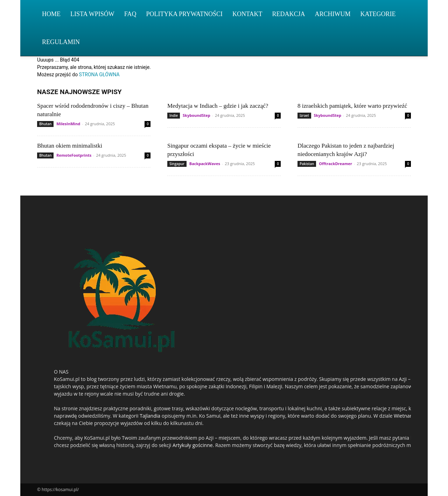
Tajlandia (150, 416)
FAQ (130, 14)
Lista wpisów (92, 14)
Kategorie (378, 14)
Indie (174, 115)
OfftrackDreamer (335, 164)
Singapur (177, 164)
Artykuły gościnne (193, 445)
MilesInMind (68, 124)
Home (51, 14)
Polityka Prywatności (184, 14)
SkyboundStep (197, 115)
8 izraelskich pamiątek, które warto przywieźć (352, 106)
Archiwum (333, 14)
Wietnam (404, 416)
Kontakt (247, 14)
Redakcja (289, 14)
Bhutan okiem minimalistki (70, 146)
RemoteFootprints (74, 155)
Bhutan (45, 124)
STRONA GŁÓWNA (99, 75)
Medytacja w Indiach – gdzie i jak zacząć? (218, 106)
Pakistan (307, 164)
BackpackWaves (205, 164)
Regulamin (61, 42)
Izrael (304, 115)
